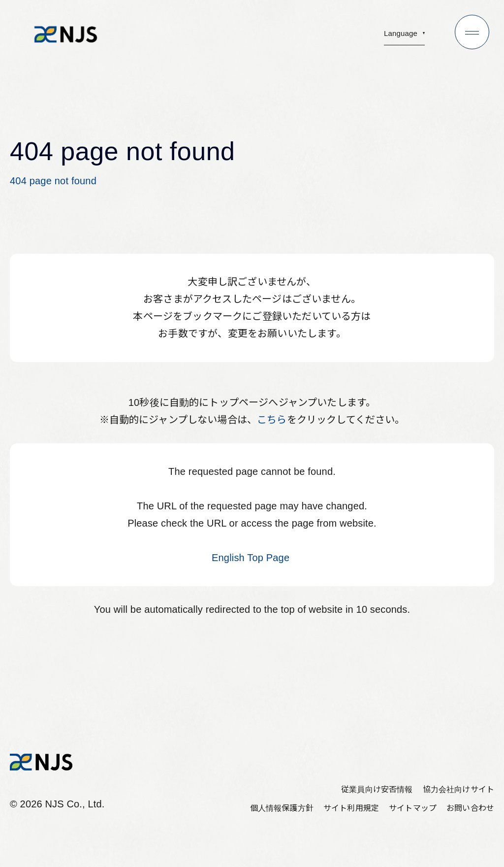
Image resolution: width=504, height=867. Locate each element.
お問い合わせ (470, 808)
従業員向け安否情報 (377, 789)
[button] (404, 36)
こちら (272, 420)
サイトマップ (413, 808)
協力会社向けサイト (458, 789)
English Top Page (252, 558)
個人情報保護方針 (282, 808)
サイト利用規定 (351, 808)
